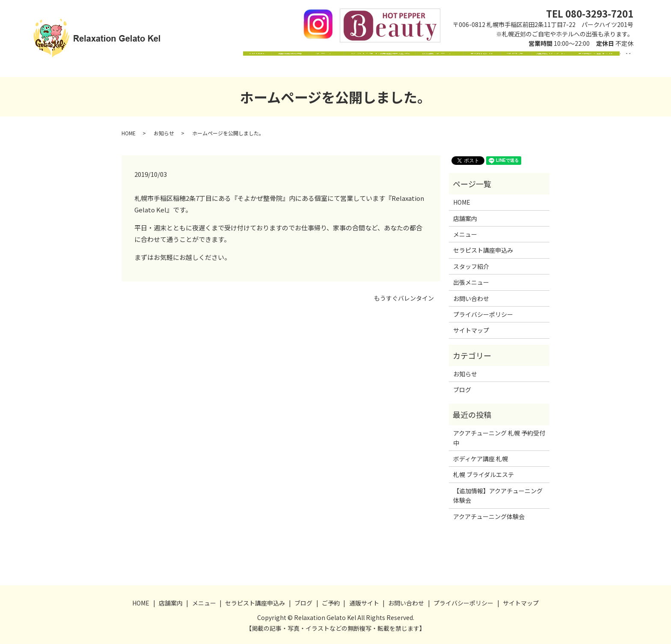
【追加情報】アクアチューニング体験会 (498, 495)
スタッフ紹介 (471, 266)
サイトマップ (471, 330)
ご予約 (331, 603)
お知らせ (461, 66)
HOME (207, 66)
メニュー (287, 66)
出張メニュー (413, 66)
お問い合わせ (593, 66)
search (633, 66)
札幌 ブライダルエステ (484, 474)
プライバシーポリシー (483, 314)
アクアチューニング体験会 (489, 516)
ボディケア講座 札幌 (481, 459)
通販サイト (542, 66)
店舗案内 (245, 66)
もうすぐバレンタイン (404, 298)
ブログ (500, 66)
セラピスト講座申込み (347, 66)
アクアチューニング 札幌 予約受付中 (499, 438)
